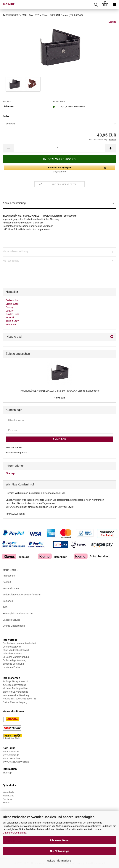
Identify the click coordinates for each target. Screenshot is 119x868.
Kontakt (7, 582)
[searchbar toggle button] (96, 5)
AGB (5, 607)
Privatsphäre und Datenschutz (19, 613)
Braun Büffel (12, 304)
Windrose (11, 324)
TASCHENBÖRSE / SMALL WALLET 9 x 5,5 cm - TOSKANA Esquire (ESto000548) (59, 391)
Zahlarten (8, 601)
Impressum (9, 576)
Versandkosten (11, 588)
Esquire (112, 22)
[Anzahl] (59, 148)
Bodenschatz (13, 300)
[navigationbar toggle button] (114, 5)
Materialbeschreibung (15, 251)
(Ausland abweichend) (75, 107)
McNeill (10, 318)
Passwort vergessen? (17, 453)
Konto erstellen (14, 447)
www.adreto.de (11, 751)
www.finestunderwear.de (16, 762)
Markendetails (11, 261)
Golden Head (13, 314)
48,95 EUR (60, 398)
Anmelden (59, 439)
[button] (8, 148)
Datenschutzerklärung (14, 833)
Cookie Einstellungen (14, 626)
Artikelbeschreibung (14, 203)
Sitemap (10, 473)
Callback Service (12, 620)
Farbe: (6, 116)
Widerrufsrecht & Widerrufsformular (22, 595)
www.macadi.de (11, 758)
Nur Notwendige (60, 851)
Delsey (9, 307)
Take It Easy (12, 321)
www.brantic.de (11, 755)
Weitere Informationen (59, 861)
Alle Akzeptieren (60, 840)
